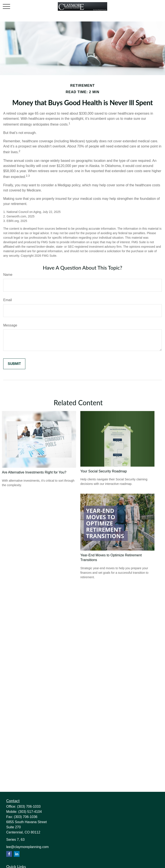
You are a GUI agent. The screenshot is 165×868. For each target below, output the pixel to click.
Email (8, 300)
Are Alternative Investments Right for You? (34, 472)
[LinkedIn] (17, 854)
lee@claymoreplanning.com (27, 847)
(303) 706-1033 (29, 807)
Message (10, 325)
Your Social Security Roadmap (104, 471)
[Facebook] (9, 854)
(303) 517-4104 (30, 812)
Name (8, 275)
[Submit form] (14, 364)
